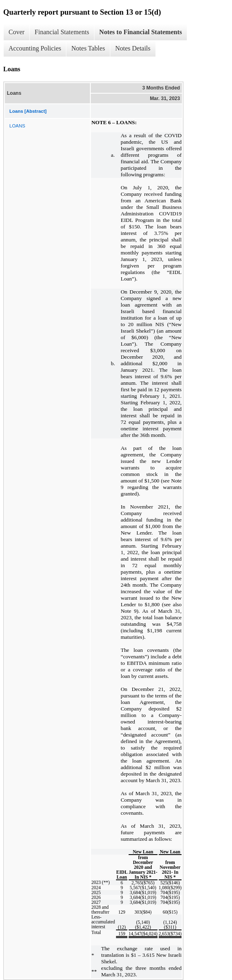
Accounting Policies (35, 48)
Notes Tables (88, 48)
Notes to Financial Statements (141, 32)
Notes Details (133, 48)
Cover (16, 32)
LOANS (17, 126)
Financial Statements (62, 32)
